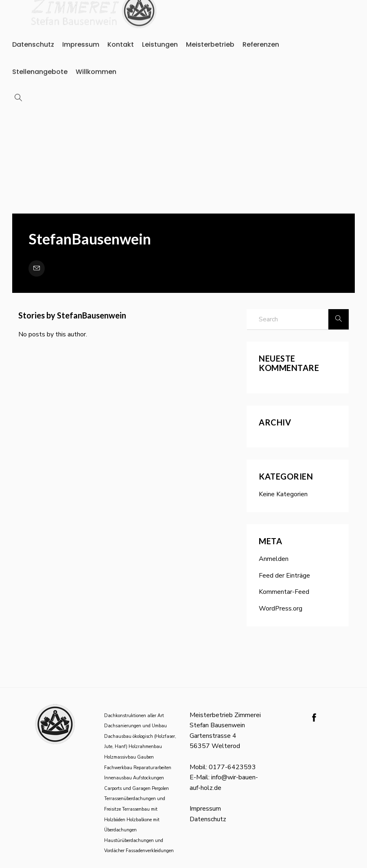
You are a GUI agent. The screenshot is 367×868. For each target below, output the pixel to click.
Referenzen (261, 25)
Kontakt (121, 25)
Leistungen (160, 25)
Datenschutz (33, 25)
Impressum (81, 25)
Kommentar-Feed (284, 592)
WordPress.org (281, 608)
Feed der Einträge (284, 576)
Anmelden (274, 559)
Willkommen (96, 52)
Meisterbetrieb (210, 25)
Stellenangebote (40, 52)
